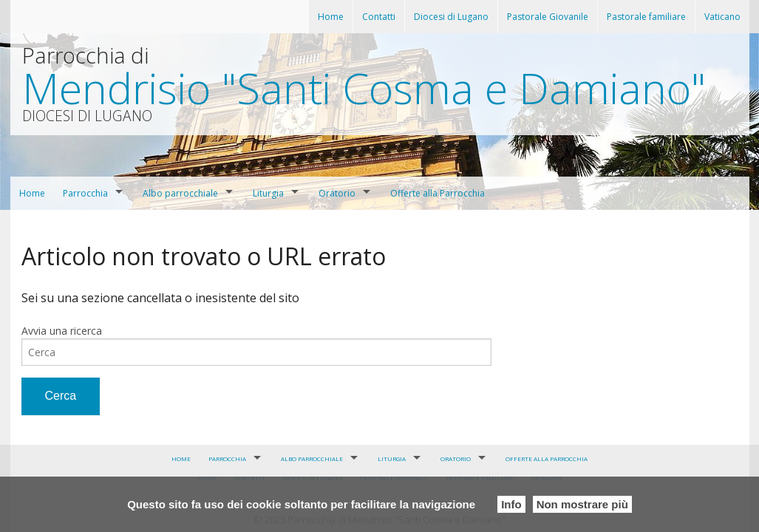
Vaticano (722, 17)
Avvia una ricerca (62, 331)
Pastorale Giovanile (548, 17)
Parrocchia (85, 193)
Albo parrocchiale (180, 193)
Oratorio (337, 193)
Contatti (379, 17)
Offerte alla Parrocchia (438, 193)
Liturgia (268, 193)
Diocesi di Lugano (451, 17)
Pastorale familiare (646, 17)
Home (331, 17)
